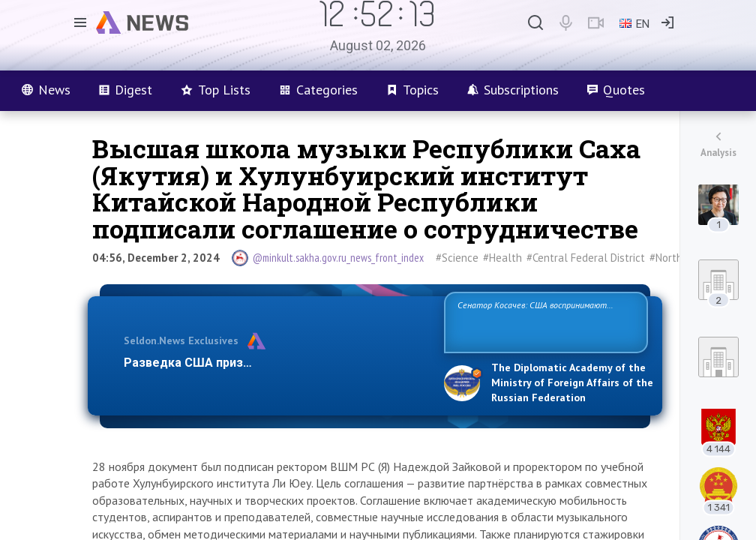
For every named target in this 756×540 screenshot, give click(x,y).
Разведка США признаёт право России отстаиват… (275, 363)
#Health (502, 258)
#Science (457, 258)
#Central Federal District (586, 258)
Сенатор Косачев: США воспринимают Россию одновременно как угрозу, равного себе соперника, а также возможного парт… (543, 321)
